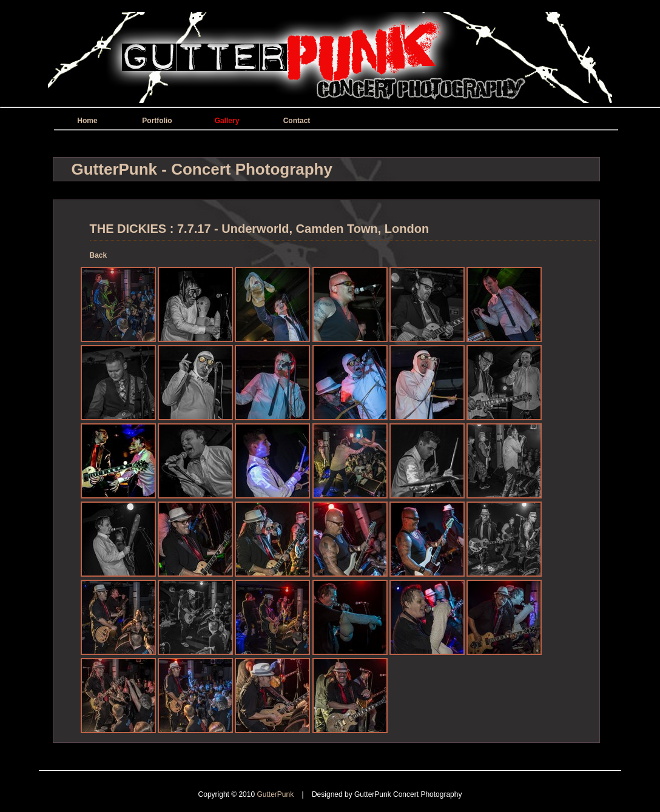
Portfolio (157, 121)
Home (87, 121)
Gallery (227, 121)
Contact (297, 121)
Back (99, 255)
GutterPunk (276, 794)
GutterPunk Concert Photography (408, 794)
